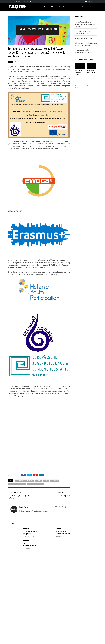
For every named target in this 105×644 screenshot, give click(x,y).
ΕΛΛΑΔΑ (46, 481)
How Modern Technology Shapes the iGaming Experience (79, 75)
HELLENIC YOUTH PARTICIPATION (25, 481)
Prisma (52, 7)
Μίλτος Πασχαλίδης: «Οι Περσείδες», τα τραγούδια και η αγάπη (85, 24)
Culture (71, 7)
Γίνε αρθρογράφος (15, 2)
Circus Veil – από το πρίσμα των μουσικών (30, 534)
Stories (42, 7)
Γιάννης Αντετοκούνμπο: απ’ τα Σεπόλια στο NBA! (30, 546)
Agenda (61, 7)
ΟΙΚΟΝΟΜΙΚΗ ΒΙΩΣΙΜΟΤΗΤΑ (35, 484)
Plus (89, 7)
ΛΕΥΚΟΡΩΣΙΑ (55, 481)
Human (81, 7)
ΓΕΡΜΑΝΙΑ (39, 481)
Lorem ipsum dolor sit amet (91, 72)
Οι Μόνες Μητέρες (63, 496)
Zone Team (20, 62)
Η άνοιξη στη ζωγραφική (83, 38)
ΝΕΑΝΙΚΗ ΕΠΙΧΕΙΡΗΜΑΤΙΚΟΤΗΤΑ (17, 484)
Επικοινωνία (27, 2)
